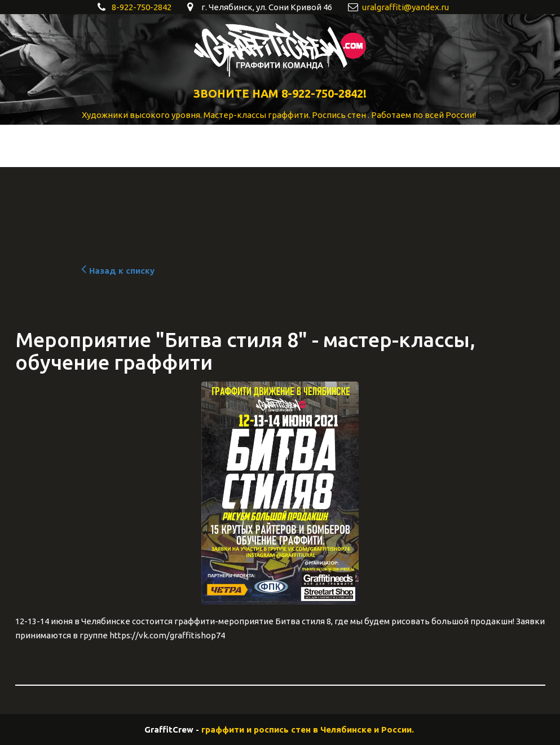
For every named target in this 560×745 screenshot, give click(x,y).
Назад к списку (116, 271)
